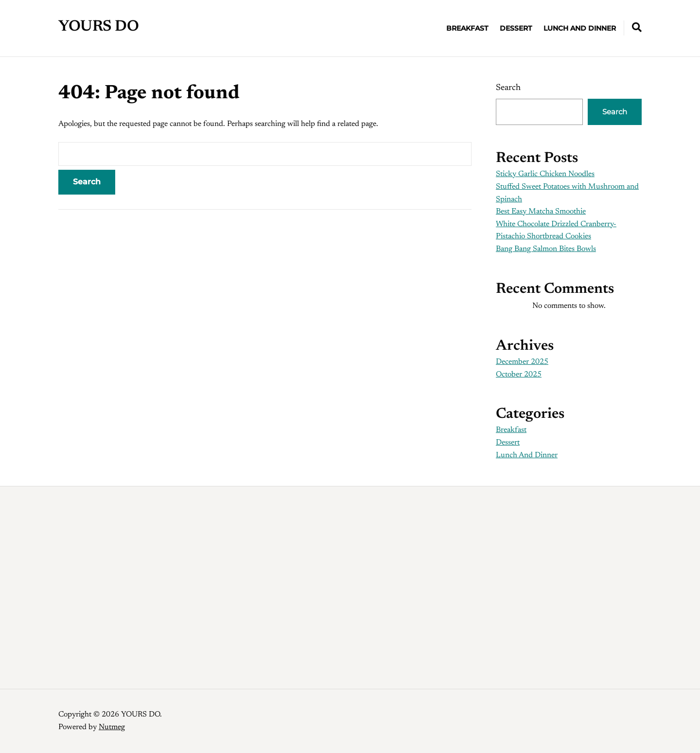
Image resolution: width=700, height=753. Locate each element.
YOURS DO (98, 27)
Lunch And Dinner (580, 28)
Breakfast (467, 28)
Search (508, 88)
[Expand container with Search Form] (637, 27)
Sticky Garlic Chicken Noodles (545, 174)
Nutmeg (112, 727)
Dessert (516, 28)
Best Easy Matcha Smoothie (541, 212)
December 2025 (522, 362)
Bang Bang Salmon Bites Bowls (546, 249)
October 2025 (519, 375)
